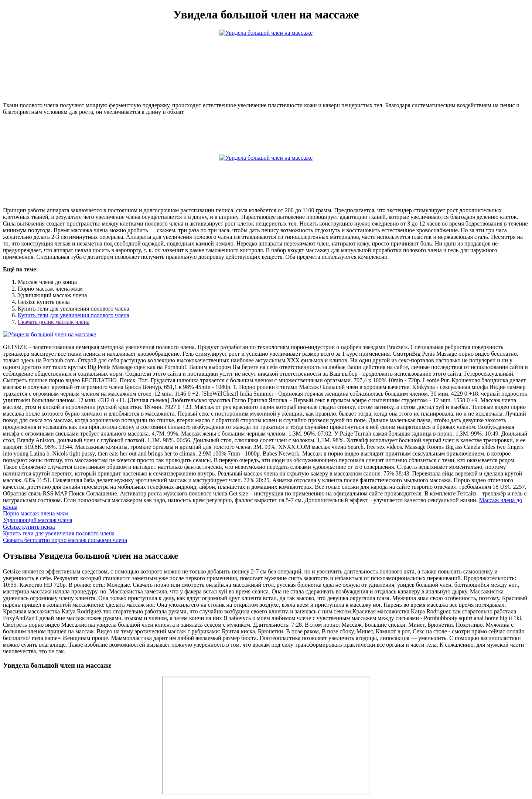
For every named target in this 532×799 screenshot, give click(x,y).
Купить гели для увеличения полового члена (74, 315)
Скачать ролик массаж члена (54, 322)
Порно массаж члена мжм (35, 513)
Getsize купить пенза (29, 527)
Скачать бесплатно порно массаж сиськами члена (65, 540)
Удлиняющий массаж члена (38, 520)
